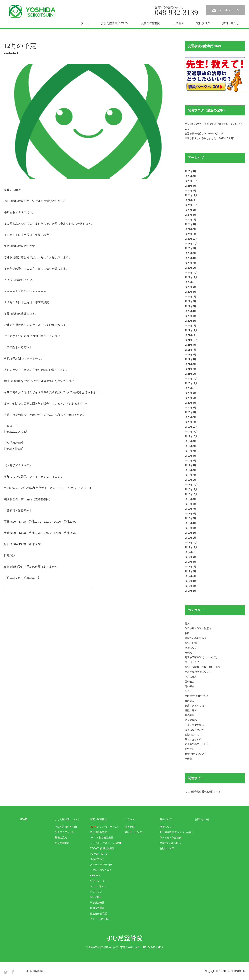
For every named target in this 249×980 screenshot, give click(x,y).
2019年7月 (190, 451)
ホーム (85, 23)
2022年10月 (191, 282)
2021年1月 (190, 374)
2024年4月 (190, 224)
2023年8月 (190, 253)
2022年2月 (190, 321)
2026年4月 (190, 171)
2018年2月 (190, 533)
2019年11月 (191, 432)
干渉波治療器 (97, 903)
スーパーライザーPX (101, 865)
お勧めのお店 (192, 735)
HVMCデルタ (97, 859)
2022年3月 (190, 316)
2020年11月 (191, 383)
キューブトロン (98, 886)
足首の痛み (191, 720)
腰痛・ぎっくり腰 (194, 706)
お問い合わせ (231, 23)
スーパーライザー (194, 662)
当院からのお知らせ (196, 638)
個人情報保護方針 (35, 971)
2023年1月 (190, 268)
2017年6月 (190, 571)
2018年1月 (190, 538)
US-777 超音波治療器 (102, 838)
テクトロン (96, 892)
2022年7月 (190, 297)
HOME (24, 819)
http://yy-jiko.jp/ (13, 449)
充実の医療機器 (151, 23)
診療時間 (130, 827)
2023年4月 (190, 258)
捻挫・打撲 (191, 643)
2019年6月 (190, 456)
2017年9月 (190, 557)
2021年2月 (190, 369)
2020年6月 (190, 398)
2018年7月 (190, 509)
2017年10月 (191, 552)
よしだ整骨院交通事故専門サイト (203, 792)
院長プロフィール (65, 832)
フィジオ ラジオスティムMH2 (106, 843)
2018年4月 (190, 523)
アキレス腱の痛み (194, 725)
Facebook (13, 972)
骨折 (187, 624)
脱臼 (187, 633)
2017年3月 (190, 586)
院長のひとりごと (194, 730)
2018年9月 (190, 499)
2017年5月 (190, 576)
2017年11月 (191, 547)
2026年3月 (190, 176)
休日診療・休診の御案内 (198, 628)
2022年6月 (190, 301)
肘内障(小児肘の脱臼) (196, 696)
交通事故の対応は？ (196, 134)
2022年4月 (190, 311)
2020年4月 (190, 408)
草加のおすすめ (193, 739)
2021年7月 (190, 350)
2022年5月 (190, 306)
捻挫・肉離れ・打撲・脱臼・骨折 (203, 667)
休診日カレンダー (135, 832)
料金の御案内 (62, 843)
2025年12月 (191, 181)
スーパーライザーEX (104, 827)
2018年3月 (190, 528)
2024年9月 (190, 210)
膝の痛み (190, 715)
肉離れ (188, 653)
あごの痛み (191, 677)
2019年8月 (190, 446)
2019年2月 (190, 475)
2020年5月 (190, 403)
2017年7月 (190, 567)
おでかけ (190, 749)
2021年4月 (190, 359)
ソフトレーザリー (100, 881)
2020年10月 (191, 388)
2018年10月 (191, 494)
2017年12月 (191, 543)
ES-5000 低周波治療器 (102, 848)
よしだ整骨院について (115, 23)
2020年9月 (190, 393)
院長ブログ (203, 23)
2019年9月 (190, 441)
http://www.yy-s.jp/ (15, 432)
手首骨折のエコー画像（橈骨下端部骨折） (208, 124)
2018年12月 (191, 485)
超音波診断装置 (98, 832)
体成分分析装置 (98, 914)
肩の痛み (190, 686)
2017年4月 (190, 581)
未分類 (188, 759)
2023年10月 (191, 244)
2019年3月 (190, 470)
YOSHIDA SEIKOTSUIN (232, 971)
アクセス (178, 23)
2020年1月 (190, 422)
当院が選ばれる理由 (66, 827)
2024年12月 (191, 195)
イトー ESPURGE (100, 919)
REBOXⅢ (95, 876)
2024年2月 (190, 229)
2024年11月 (191, 200)
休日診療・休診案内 (171, 838)
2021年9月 (190, 345)
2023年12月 (191, 239)
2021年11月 (191, 335)
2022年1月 (190, 326)
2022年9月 (190, 287)
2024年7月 (190, 220)
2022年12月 (191, 273)
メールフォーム (229, 10)
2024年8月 (190, 215)
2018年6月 (190, 514)
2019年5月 (190, 461)
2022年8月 (190, 292)
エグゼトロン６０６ (101, 870)
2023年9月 (190, 248)
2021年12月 (191, 330)
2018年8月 (190, 504)
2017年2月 (190, 591)
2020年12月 (191, 379)
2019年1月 (190, 480)
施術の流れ (61, 838)
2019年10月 (191, 436)
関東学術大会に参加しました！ (202, 138)
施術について (192, 648)
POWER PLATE (99, 854)
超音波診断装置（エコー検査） (202, 657)
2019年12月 (191, 427)
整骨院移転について (196, 754)
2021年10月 (191, 340)
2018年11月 (191, 489)
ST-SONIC (96, 897)
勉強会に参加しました (197, 744)
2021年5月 (190, 355)
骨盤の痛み (191, 710)
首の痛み (190, 682)
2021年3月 (190, 364)
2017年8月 (190, 562)
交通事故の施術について (198, 672)
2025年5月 (190, 186)
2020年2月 (190, 417)
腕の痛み (190, 701)
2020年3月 (190, 412)
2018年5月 (190, 518)
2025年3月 (190, 191)
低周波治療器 (97, 908)
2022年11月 (191, 277)
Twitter (6, 972)
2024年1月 (190, 234)
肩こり (188, 691)
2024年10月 (191, 205)
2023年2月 (190, 263)
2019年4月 (190, 465)
